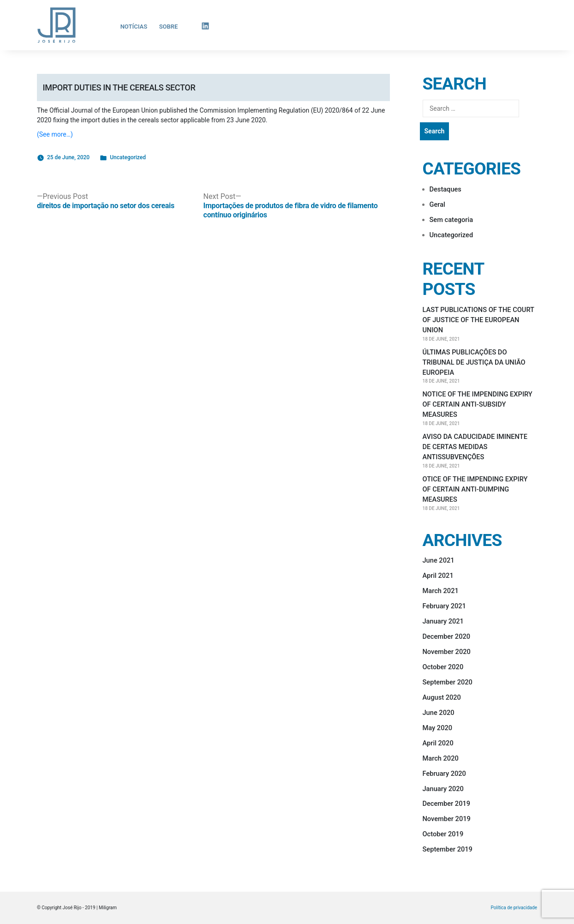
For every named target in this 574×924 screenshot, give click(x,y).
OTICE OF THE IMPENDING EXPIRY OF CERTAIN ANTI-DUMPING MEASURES (475, 489)
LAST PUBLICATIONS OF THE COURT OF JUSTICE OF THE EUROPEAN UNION (478, 320)
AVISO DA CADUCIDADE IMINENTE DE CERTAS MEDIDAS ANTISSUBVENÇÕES (475, 447)
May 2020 (438, 728)
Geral (437, 204)
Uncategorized (128, 157)
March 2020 (441, 758)
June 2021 (439, 560)
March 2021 (441, 591)
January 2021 (443, 621)
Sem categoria (451, 220)
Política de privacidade (514, 908)
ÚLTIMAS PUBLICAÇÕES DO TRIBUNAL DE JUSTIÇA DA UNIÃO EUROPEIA (474, 362)
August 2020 (442, 697)
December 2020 (447, 636)
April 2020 (438, 743)
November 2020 (447, 652)
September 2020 (448, 682)
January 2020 (443, 789)
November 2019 (447, 819)
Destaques (445, 189)
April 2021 (438, 576)
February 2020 (444, 774)
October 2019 (443, 834)
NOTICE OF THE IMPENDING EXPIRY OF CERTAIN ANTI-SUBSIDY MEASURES (478, 404)
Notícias (134, 27)
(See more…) (55, 134)
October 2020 (443, 667)
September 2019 (448, 849)
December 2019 (447, 804)
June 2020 (439, 713)
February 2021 (444, 606)
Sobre (169, 27)
